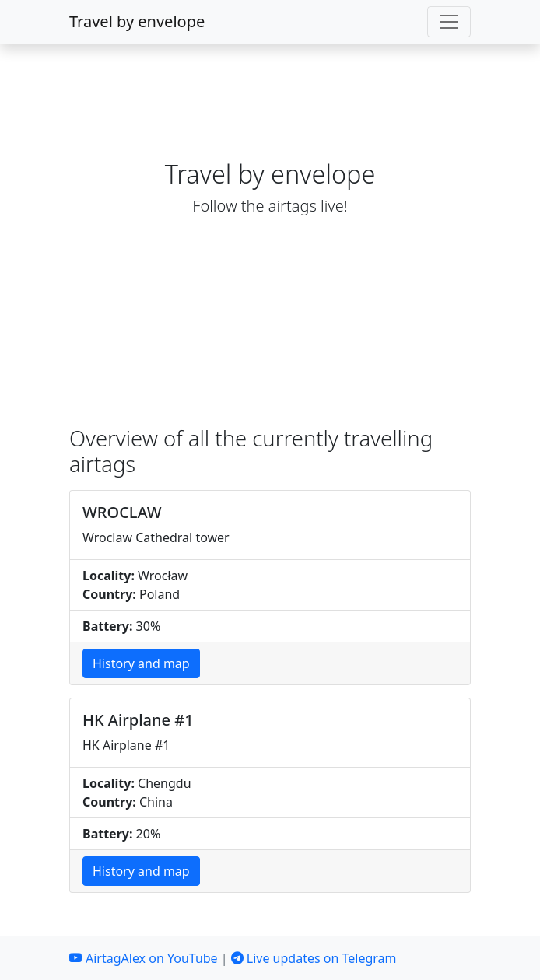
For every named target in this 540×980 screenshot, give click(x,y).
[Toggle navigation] (449, 22)
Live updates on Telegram (314, 958)
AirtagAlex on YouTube (144, 958)
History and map (141, 663)
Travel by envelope (137, 21)
